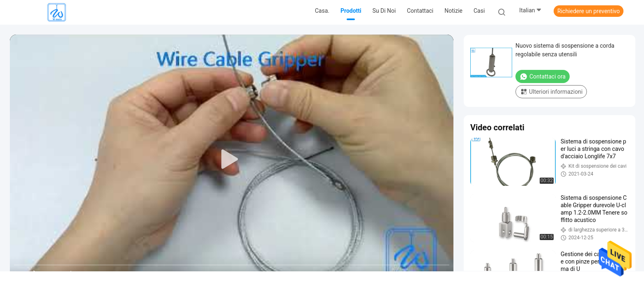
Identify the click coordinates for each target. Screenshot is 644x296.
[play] (232, 160)
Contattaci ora (543, 76)
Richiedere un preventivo (589, 11)
